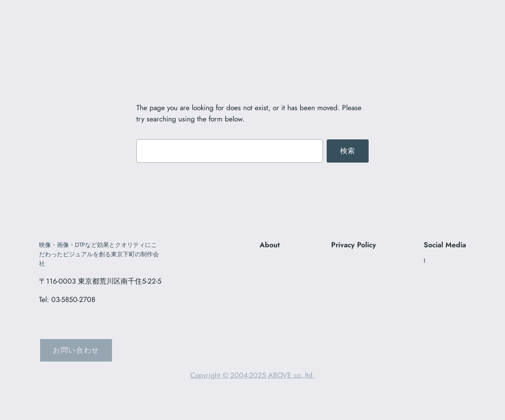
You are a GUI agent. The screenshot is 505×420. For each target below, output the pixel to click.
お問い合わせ (76, 350)
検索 (348, 151)
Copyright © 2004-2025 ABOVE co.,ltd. (252, 375)
